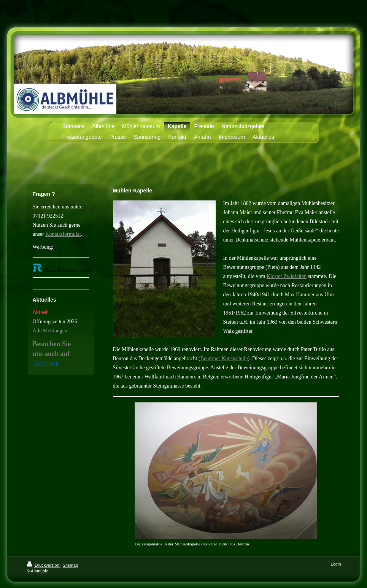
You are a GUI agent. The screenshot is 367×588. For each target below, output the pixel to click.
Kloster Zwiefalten (287, 276)
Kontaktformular (63, 234)
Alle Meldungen (50, 331)
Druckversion (44, 565)
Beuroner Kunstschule (224, 358)
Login (336, 564)
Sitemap (70, 565)
